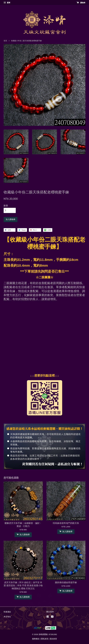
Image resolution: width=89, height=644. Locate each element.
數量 (6, 206)
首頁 (5, 41)
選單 (7, 3)
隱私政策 (45, 639)
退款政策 (53, 639)
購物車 (81, 3)
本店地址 (7, 617)
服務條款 (36, 639)
